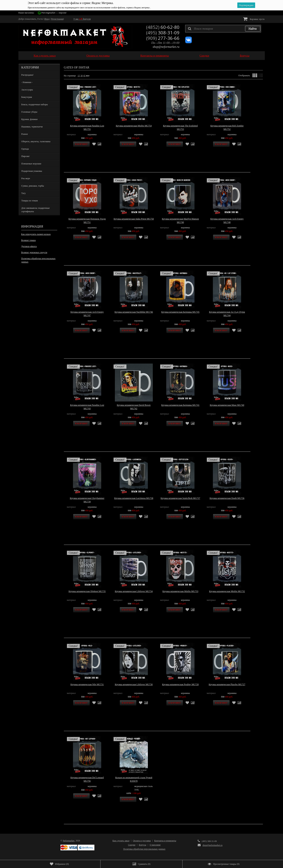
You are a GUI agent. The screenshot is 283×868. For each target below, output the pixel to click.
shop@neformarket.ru (166, 47)
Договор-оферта (29, 246)
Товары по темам (30, 201)
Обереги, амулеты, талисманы (36, 141)
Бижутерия (27, 97)
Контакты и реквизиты (154, 55)
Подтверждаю (246, 5)
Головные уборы (29, 112)
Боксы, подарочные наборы (35, 104)
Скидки (204, 55)
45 (84, 76)
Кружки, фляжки (30, 119)
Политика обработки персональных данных (38, 260)
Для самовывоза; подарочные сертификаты (36, 210)
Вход (47, 19)
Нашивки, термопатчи (32, 127)
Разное (25, 134)
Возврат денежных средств (34, 252)
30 (82, 76)
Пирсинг (26, 156)
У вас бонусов (82, 19)
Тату (24, 193)
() (59, 864)
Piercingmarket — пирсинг (54, 13)
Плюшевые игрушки (31, 164)
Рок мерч (26, 178)
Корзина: (254, 19)
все (88, 76)
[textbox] (223, 29)
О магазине (155, 845)
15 (79, 76)
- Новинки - (27, 82)
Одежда (25, 149)
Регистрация (57, 19)
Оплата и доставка (98, 55)
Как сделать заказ (45, 55)
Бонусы (245, 55)
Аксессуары (27, 90)
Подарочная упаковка (32, 171)
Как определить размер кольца (36, 234)
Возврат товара (29, 240)
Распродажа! (27, 75)
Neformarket (69, 841)
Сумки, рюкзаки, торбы (33, 186)
